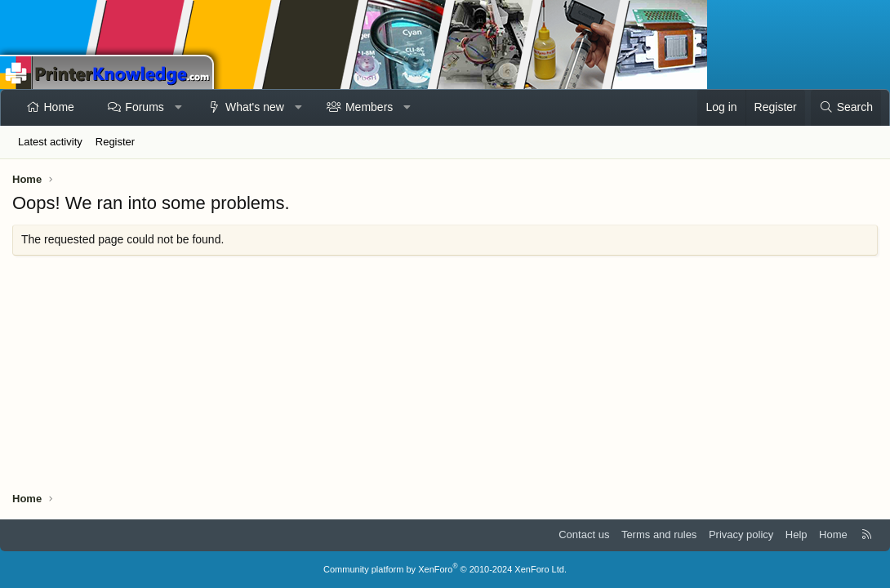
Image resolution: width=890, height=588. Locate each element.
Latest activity (50, 142)
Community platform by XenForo (445, 569)
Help (797, 535)
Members (369, 107)
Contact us (584, 535)
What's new (255, 107)
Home (59, 107)
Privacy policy (741, 535)
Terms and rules (659, 535)
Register (115, 142)
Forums (144, 107)
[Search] (846, 108)
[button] (178, 108)
